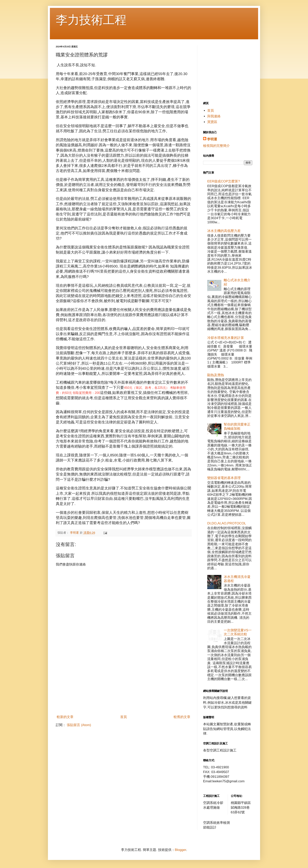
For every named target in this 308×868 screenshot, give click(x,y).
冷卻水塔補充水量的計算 (226, 338)
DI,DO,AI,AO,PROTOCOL (227, 523)
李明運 (212, 139)
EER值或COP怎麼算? (224, 181)
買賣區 (212, 122)
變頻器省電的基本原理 (224, 478)
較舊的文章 (182, 717)
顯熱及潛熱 (216, 375)
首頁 (124, 717)
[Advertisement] (124, 683)
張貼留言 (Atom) (79, 725)
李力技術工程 (91, 20)
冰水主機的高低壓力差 (224, 231)
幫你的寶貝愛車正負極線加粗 (237, 426)
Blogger (181, 850)
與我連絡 (214, 116)
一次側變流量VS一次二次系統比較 (238, 632)
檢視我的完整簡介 (216, 146)
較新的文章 (65, 717)
